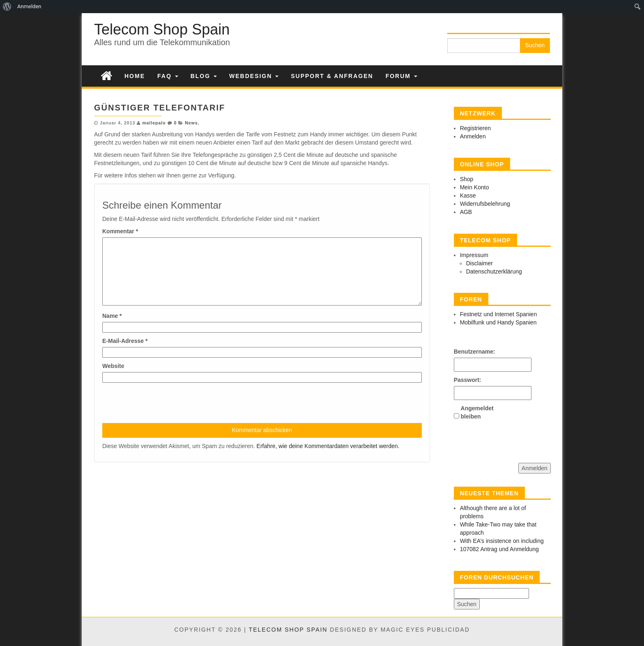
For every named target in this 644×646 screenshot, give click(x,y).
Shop (467, 179)
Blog (204, 76)
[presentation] (165, 403)
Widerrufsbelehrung (485, 204)
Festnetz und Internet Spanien (499, 314)
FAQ (168, 76)
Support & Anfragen (332, 76)
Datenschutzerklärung (494, 271)
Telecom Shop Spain (162, 29)
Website (113, 366)
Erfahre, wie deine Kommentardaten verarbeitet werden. (328, 446)
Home (135, 76)
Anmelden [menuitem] (29, 6)
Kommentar (120, 231)
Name (112, 316)
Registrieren (475, 128)
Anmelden (473, 136)
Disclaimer (480, 263)
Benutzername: (468, 352)
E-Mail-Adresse (125, 341)
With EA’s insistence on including (502, 541)
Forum (401, 76)
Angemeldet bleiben (475, 412)
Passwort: (468, 380)
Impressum (474, 255)
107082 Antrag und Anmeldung (499, 549)
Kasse (468, 195)
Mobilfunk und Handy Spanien (498, 322)
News (191, 123)
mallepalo (154, 123)
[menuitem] (7, 7)
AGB (466, 212)
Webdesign (254, 76)
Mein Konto (475, 187)
